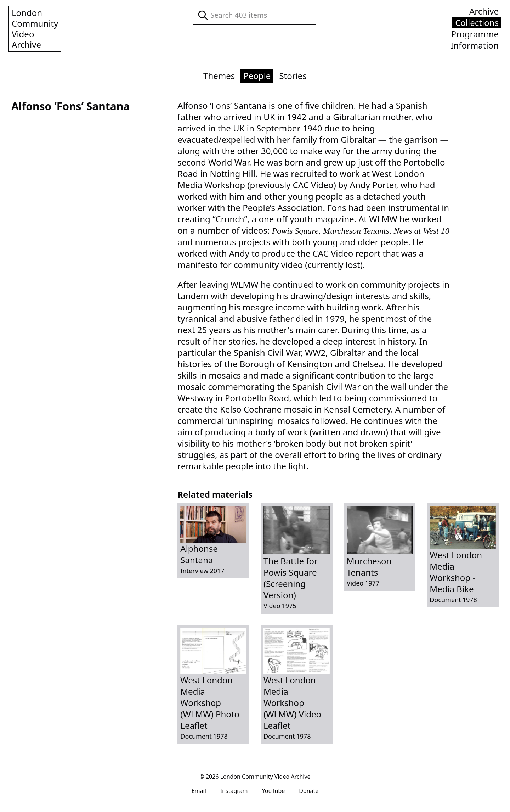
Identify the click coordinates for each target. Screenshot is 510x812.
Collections (477, 23)
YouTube (274, 791)
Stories (293, 76)
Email (199, 791)
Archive (484, 11)
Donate (309, 791)
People (257, 76)
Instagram (234, 791)
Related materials (215, 494)
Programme (475, 34)
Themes (219, 76)
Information (475, 45)
